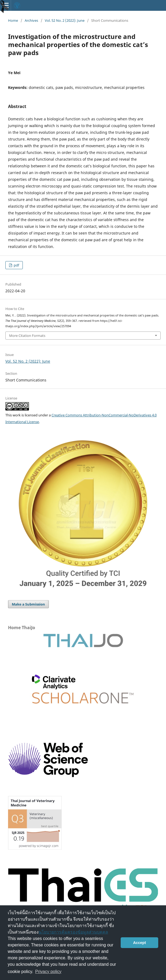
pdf (16, 265)
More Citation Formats (27, 336)
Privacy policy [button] (48, 972)
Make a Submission (28, 604)
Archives (31, 20)
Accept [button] (139, 943)
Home (13, 20)
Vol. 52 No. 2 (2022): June (65, 20)
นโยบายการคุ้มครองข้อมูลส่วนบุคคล (73, 932)
